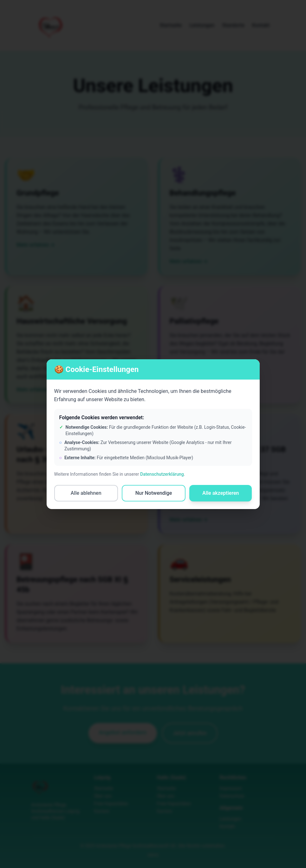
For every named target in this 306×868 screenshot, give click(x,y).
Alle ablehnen (86, 493)
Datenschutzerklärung (162, 474)
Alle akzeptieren (221, 493)
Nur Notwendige (154, 493)
